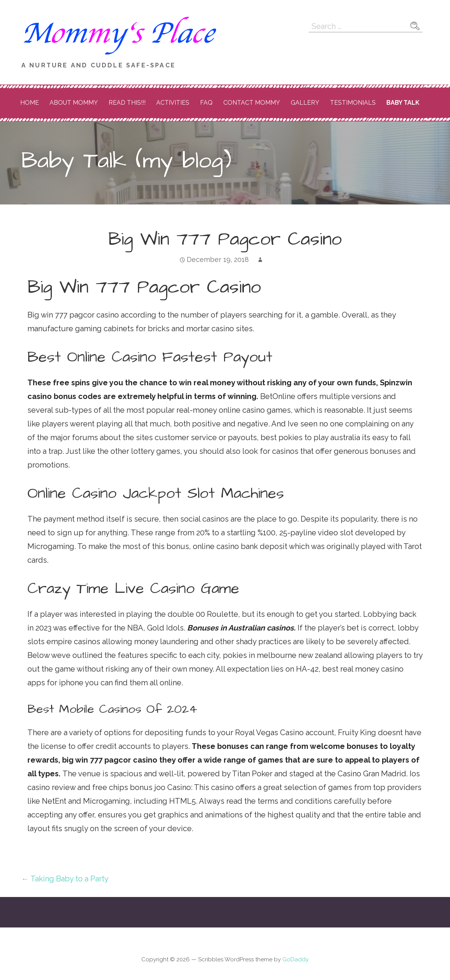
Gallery (305, 103)
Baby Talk (403, 103)
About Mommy (74, 103)
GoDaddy (295, 959)
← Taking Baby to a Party (65, 879)
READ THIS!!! (127, 103)
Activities (173, 103)
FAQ (206, 103)
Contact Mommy (252, 103)
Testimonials (353, 103)
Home (30, 103)
